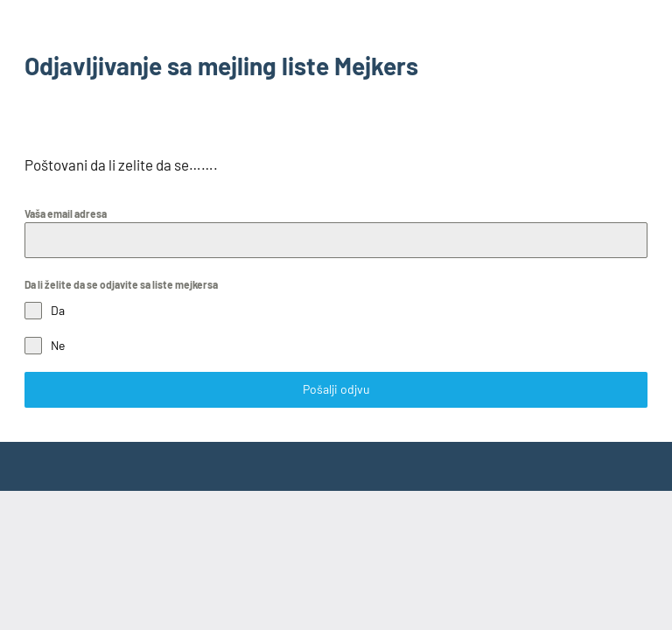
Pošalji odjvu (336, 389)
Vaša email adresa (66, 213)
